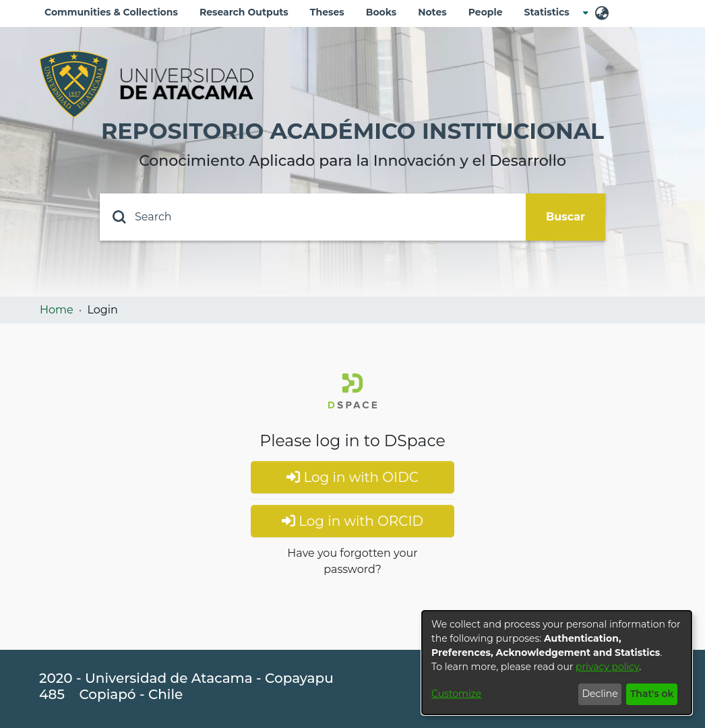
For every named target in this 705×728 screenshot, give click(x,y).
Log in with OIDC (352, 477)
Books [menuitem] (381, 12)
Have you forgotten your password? (352, 561)
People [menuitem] (486, 12)
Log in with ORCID (352, 521)
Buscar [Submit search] (565, 217)
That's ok (652, 694)
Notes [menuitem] (432, 12)
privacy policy (607, 667)
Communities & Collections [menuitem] (111, 12)
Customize (456, 694)
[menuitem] (551, 12)
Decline (600, 694)
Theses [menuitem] (327, 12)
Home (57, 310)
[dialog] (557, 663)
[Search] (313, 217)
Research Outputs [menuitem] (244, 12)
